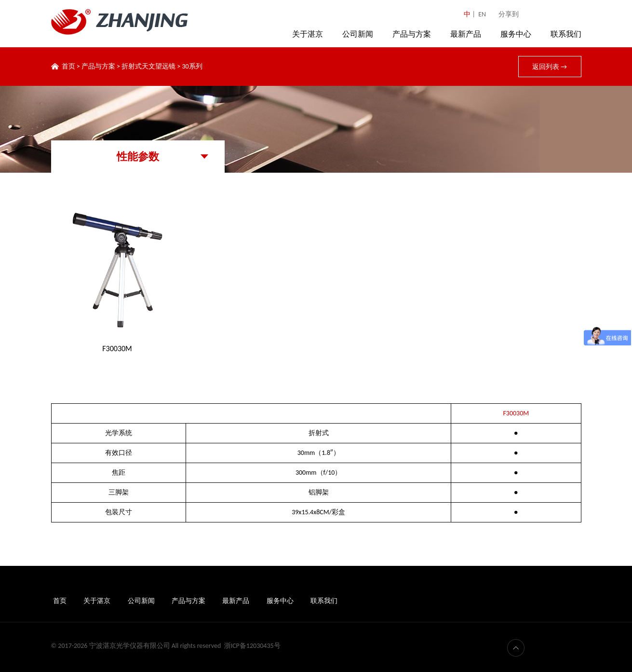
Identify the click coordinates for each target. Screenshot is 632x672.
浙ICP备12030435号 (252, 646)
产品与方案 (412, 34)
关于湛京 (308, 34)
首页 (68, 66)
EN (482, 14)
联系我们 (566, 34)
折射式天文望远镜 (148, 66)
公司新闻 (358, 34)
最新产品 (466, 34)
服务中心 (516, 34)
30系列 (192, 66)
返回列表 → (550, 67)
